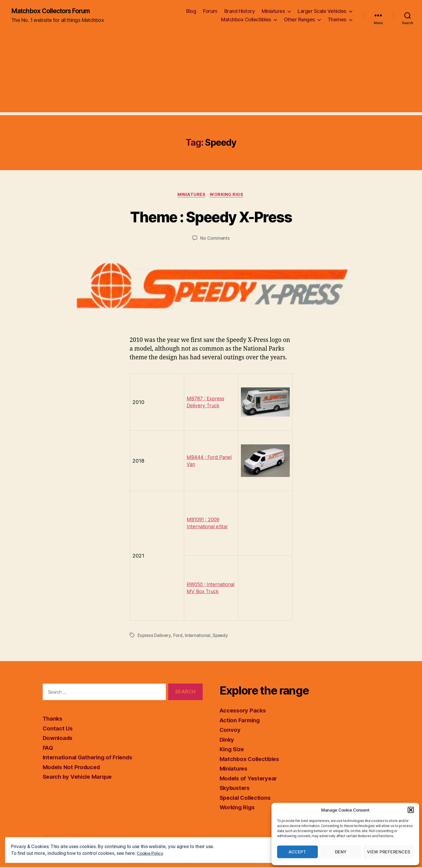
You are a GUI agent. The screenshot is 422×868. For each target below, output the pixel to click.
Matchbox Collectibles (246, 20)
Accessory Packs (244, 711)
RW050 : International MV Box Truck (206, 589)
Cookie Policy (151, 853)
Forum (210, 11)
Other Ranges (299, 20)
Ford (179, 636)
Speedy (222, 636)
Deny (341, 852)
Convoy (230, 731)
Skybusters (236, 789)
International (199, 636)
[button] (411, 810)
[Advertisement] (211, 73)
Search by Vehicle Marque (80, 778)
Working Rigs (228, 195)
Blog (191, 11)
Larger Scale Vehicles (322, 11)
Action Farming (241, 721)
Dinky (227, 740)
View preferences (389, 852)
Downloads (59, 739)
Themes (337, 20)
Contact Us (58, 729)
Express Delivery (155, 636)
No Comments (215, 239)
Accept (297, 852)
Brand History (240, 11)
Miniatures (273, 11)
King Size (233, 750)
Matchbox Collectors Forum (54, 11)
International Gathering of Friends (90, 758)
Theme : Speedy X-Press (211, 217)
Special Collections (247, 799)
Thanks (53, 720)
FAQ (48, 749)
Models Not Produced (73, 768)
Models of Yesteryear (250, 779)
